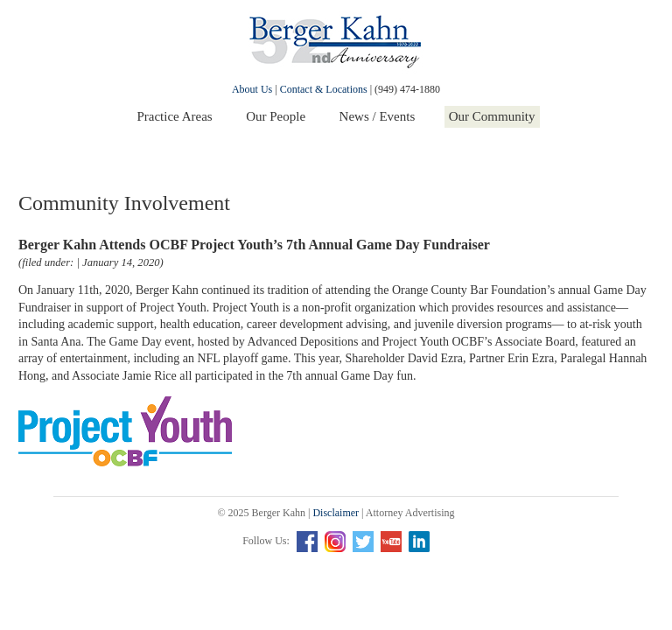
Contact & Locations (324, 89)
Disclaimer (336, 513)
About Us (252, 89)
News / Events (378, 116)
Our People (276, 116)
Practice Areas (174, 116)
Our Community (492, 116)
